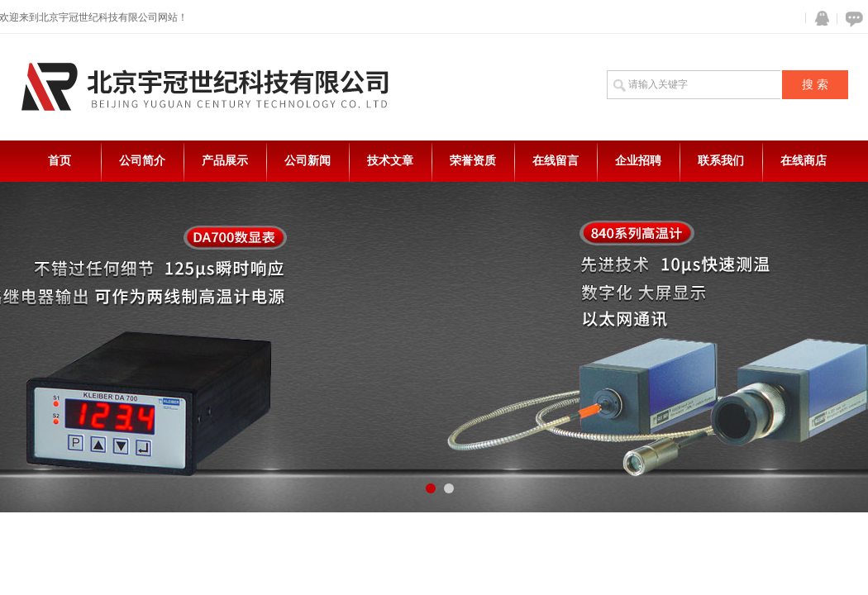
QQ (818, 19)
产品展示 (225, 161)
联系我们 (721, 161)
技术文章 (390, 161)
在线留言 (556, 161)
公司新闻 (308, 161)
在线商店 (804, 161)
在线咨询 (851, 19)
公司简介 (142, 161)
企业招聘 (638, 161)
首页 (60, 161)
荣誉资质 (473, 161)
